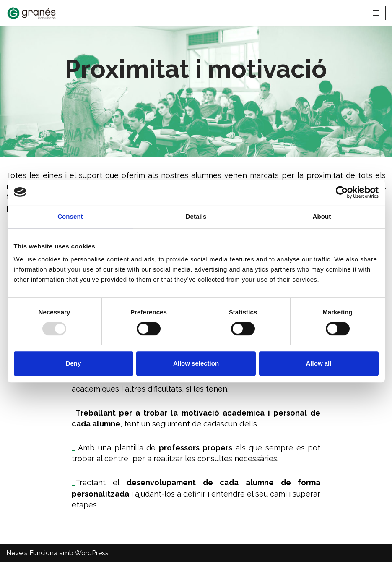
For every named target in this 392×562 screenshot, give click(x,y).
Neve (14, 553)
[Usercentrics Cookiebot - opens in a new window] (342, 192)
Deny (74, 363)
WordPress (92, 553)
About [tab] (322, 216)
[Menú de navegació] (376, 13)
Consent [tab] (70, 216)
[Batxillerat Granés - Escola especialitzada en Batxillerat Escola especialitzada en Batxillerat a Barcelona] (31, 13)
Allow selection (196, 363)
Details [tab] (196, 216)
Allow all (319, 363)
